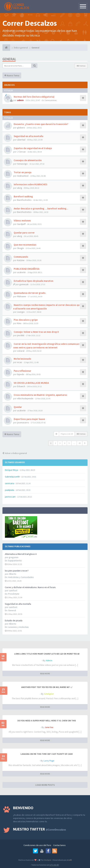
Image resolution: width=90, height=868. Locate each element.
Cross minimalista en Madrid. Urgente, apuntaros (40, 395)
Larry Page (49, 761)
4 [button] (65, 443)
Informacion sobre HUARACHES (30, 184)
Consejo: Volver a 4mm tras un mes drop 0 (36, 332)
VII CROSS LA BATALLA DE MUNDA (31, 383)
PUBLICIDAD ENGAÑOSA (26, 269)
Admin (49, 660)
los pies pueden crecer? (17, 571)
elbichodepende (25, 398)
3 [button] (60, 443)
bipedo (21, 374)
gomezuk (24, 284)
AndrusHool (23, 176)
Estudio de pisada (14, 620)
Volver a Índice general (15, 453)
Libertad (21, 140)
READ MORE (45, 674)
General (12, 610)
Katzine (21, 260)
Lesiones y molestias (18, 627)
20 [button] (80, 443)
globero (21, 128)
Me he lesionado (22, 359)
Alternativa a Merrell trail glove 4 (21, 554)
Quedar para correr (24, 233)
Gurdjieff (21, 224)
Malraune (22, 296)
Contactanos (59, 845)
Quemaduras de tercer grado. (30, 293)
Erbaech (21, 386)
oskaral (21, 351)
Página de (67, 434)
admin (20, 100)
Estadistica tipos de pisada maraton (33, 281)
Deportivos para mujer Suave (29, 419)
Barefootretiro (24, 200)
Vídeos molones (22, 221)
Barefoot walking (23, 196)
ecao (20, 362)
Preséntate (14, 594)
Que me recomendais (25, 245)
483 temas (81, 66)
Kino (19, 323)
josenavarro (23, 423)
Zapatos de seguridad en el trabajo (33, 148)
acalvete (21, 272)
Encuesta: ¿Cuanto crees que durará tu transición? (41, 124)
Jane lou (49, 727)
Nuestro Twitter (40, 829)
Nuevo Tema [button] (12, 75)
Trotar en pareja (22, 172)
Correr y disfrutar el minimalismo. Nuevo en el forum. (30, 587)
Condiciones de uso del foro (37, 845)
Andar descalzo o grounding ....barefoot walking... (41, 208)
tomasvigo (22, 164)
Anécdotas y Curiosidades (21, 577)
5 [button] (69, 443)
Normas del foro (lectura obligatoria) (34, 97)
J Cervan (21, 152)
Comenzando (21, 257)
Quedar (18, 407)
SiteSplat (49, 694)
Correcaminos (51, 100)
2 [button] (55, 443)
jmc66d (21, 335)
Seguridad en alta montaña (18, 604)
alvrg (20, 188)
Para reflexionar (22, 371)
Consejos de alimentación (27, 160)
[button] (85, 443)
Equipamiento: (15, 561)
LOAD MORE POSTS (45, 785)
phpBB (69, 860)
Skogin (20, 248)
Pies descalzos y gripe (25, 320)
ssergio (21, 312)
